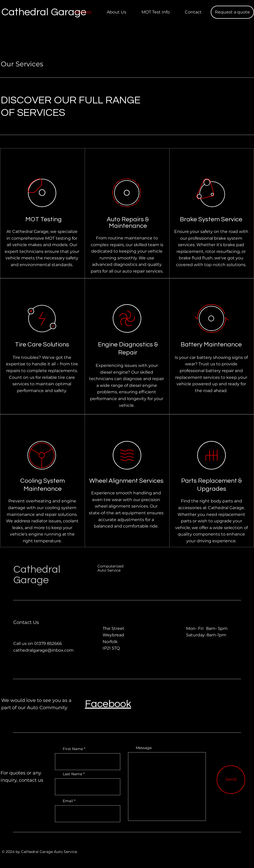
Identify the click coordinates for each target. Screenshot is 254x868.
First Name (73, 749)
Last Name (72, 774)
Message (144, 748)
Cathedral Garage (37, 575)
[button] (232, 12)
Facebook (108, 704)
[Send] (231, 780)
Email (68, 801)
